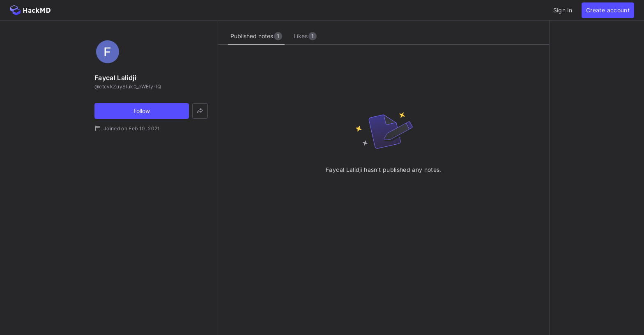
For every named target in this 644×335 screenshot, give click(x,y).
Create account (608, 10)
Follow (142, 111)
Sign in (563, 10)
